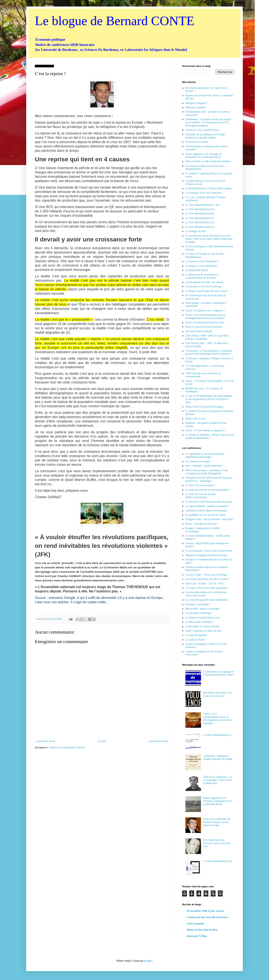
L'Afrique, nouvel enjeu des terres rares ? (207, 291)
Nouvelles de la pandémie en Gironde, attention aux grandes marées (205, 136)
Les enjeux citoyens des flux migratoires (206, 588)
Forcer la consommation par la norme (205, 322)
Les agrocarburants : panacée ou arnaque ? (207, 506)
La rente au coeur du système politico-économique (201, 496)
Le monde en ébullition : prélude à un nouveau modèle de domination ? (210, 436)
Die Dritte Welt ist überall (199, 331)
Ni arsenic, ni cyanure (197, 142)
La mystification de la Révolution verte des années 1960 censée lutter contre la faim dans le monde (209, 239)
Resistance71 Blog (197, 936)
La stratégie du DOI (196, 231)
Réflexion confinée (195, 107)
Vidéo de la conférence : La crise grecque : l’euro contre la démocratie (218, 780)
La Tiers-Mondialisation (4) (200, 213)
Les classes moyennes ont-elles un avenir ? (208, 579)
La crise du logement (196, 635)
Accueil (102, 741)
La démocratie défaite (197, 270)
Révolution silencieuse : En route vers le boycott (217, 694)
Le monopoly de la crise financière (203, 193)
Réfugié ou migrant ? (196, 103)
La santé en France (195, 640)
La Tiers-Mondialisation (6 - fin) (202, 205)
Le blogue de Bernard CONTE (115, 21)
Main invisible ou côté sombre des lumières (208, 161)
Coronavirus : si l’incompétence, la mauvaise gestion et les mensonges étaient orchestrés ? (209, 352)
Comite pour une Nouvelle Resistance (207, 917)
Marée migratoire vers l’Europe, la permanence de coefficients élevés (203, 155)
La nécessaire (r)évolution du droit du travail (209, 502)
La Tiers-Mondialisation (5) (200, 209)
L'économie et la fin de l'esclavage (203, 286)
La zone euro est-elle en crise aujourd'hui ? (208, 490)
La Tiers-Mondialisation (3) (200, 218)
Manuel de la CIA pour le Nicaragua (204, 407)
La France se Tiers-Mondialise (201, 266)
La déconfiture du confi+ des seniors (204, 282)
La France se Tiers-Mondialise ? (202, 261)
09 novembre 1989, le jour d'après (206, 911)
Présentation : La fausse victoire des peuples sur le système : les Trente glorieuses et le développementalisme (208, 122)
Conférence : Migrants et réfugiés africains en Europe (218, 757)
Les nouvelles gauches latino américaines (207, 600)
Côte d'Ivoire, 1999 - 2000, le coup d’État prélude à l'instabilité (207, 337)
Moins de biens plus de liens (202, 930)
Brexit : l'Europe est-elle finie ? (202, 524)
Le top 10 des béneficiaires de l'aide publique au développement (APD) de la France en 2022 (209, 399)
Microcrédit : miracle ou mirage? (203, 609)
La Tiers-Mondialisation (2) (200, 222)
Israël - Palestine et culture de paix (203, 631)
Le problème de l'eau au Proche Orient (205, 515)
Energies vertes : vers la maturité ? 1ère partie (209, 519)
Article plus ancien (158, 741)
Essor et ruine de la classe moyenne (204, 327)
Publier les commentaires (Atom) (67, 747)
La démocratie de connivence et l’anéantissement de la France (202, 276)
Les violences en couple (198, 461)
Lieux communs (196, 923)
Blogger (148, 961)
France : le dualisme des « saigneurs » (205, 310)
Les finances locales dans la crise (203, 618)
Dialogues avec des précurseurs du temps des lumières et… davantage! (209, 479)
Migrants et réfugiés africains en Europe (206, 555)
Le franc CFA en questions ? (200, 485)
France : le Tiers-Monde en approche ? (205, 430)
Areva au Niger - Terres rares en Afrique (206, 575)
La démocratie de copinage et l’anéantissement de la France (219, 673)
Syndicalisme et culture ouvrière (202, 626)
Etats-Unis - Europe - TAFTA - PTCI (205, 584)
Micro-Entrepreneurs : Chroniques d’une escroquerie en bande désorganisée (207, 472)
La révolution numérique (198, 613)
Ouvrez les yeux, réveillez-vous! (202, 130)
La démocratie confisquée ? (200, 622)
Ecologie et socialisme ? (198, 604)
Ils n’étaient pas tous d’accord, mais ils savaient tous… (217, 843)
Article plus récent (46, 741)
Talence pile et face (195, 419)
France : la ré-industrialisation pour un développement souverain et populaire (205, 316)
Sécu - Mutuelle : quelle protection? (204, 466)
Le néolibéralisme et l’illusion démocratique (208, 188)
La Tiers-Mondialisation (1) (200, 227)
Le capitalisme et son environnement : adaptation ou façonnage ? (205, 455)
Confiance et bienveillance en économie (206, 511)
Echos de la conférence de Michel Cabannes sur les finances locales (217, 822)
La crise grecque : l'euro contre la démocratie (209, 551)
